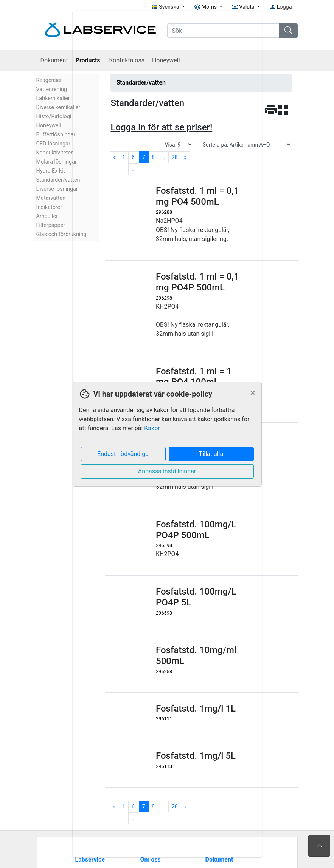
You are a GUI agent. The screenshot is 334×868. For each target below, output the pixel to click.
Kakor (152, 428)
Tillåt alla (211, 454)
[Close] (253, 393)
